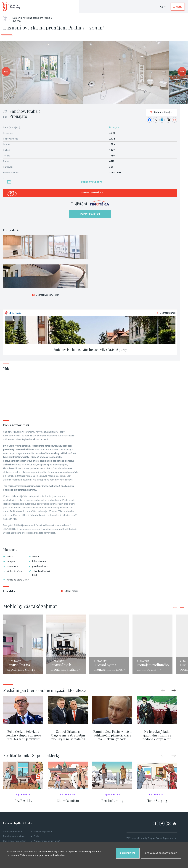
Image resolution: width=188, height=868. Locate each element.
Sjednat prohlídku (92, 193)
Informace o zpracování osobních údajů (45, 855)
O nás (36, 836)
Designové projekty (43, 832)
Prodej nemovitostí (12, 832)
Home (6, 18)
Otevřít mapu (69, 591)
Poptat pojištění (90, 214)
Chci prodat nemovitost (15, 841)
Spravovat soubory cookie (161, 853)
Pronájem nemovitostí (14, 836)
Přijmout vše (128, 853)
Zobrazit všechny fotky (45, 295)
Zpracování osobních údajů (47, 841)
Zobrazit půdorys (92, 182)
